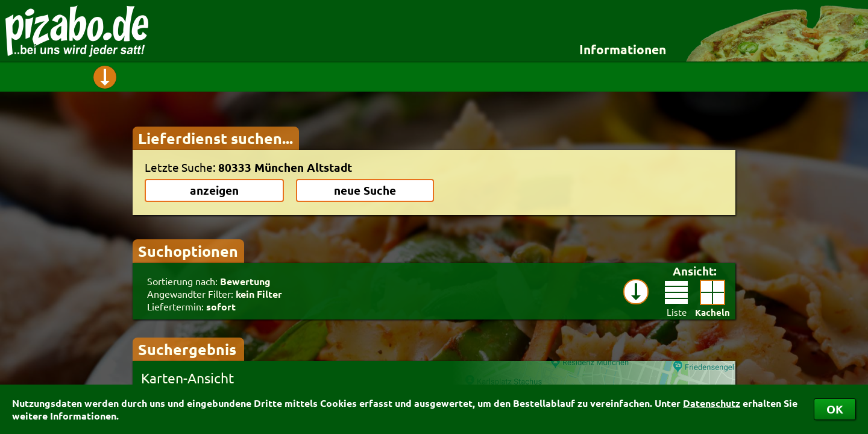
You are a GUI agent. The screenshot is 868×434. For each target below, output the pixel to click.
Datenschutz (712, 403)
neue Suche (365, 190)
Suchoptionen (188, 251)
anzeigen (214, 190)
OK (835, 409)
